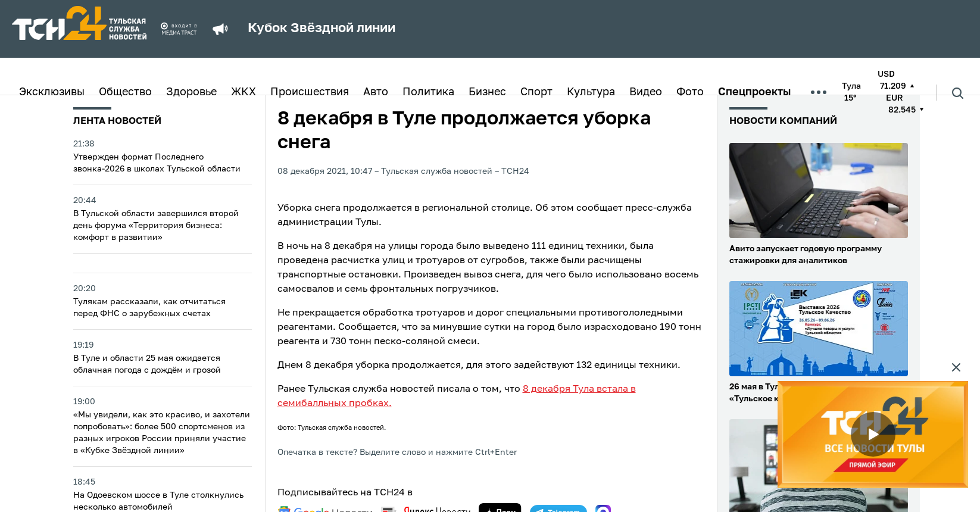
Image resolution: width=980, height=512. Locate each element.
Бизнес (487, 92)
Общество (125, 92)
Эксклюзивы (52, 92)
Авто (376, 92)
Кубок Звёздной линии (322, 29)
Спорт (536, 92)
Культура (591, 92)
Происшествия (310, 92)
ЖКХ (244, 92)
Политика (428, 92)
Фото (690, 92)
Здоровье (191, 92)
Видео (646, 92)
